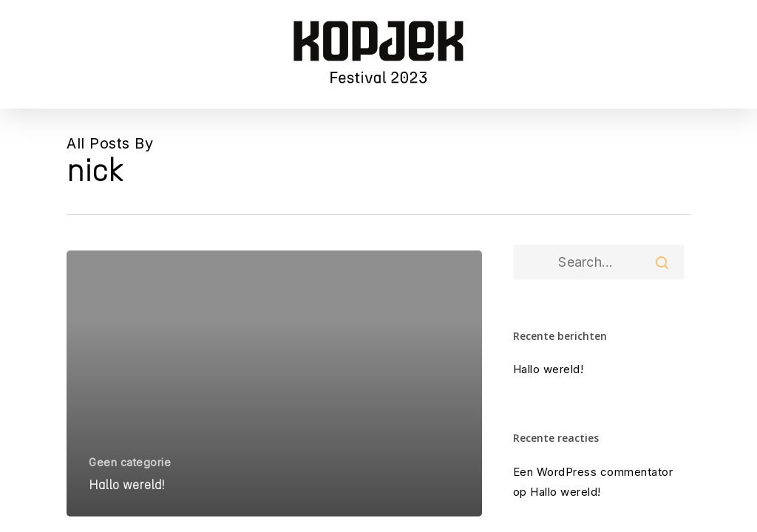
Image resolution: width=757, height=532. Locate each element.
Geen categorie (130, 462)
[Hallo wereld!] (274, 383)
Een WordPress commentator (593, 472)
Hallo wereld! (549, 369)
